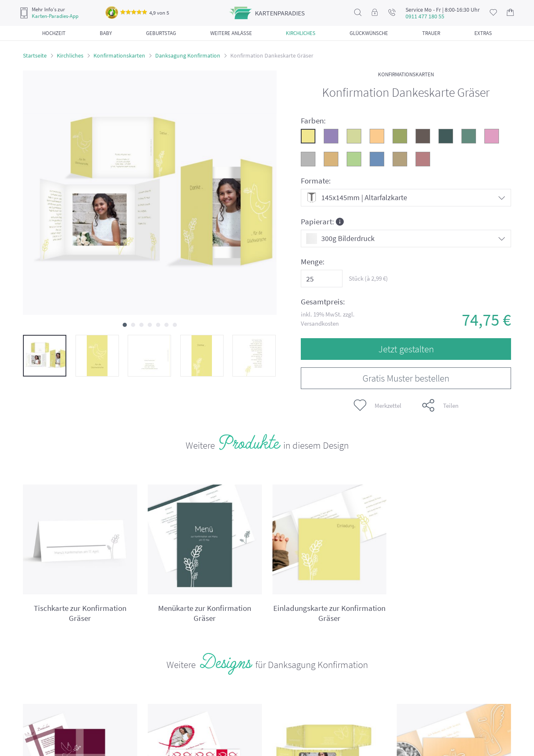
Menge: (313, 262)
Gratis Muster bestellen (406, 378)
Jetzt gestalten (406, 349)
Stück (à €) (368, 278)
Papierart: (322, 221)
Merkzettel (378, 405)
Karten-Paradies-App (55, 16)
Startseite (35, 55)
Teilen (440, 405)
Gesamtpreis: (323, 302)
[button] (125, 325)
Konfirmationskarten (119, 55)
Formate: (316, 181)
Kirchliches (70, 55)
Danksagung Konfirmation (188, 55)
